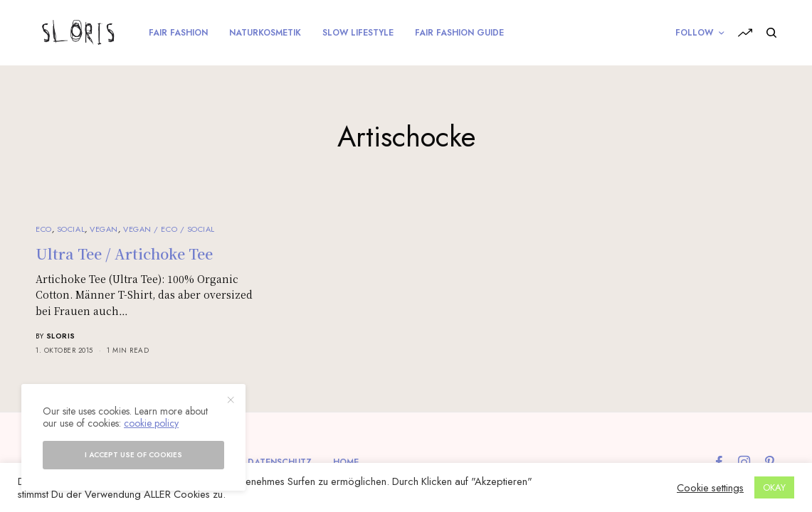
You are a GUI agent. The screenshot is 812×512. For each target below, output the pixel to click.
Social (71, 229)
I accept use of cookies (133, 455)
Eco (44, 229)
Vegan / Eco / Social (169, 229)
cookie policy (151, 423)
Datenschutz (280, 462)
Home (346, 462)
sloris (61, 336)
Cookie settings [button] (710, 488)
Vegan (104, 229)
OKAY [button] (774, 487)
